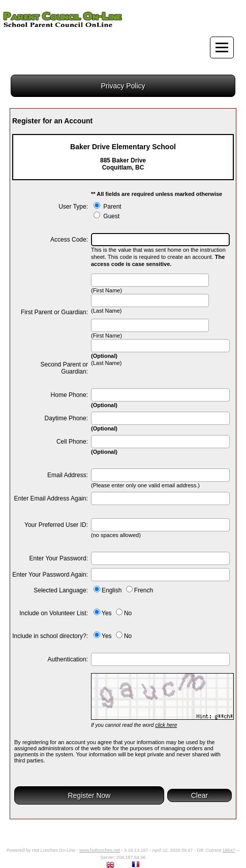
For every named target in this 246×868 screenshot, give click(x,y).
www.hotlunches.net (100, 850)
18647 (229, 850)
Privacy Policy (123, 86)
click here (166, 725)
